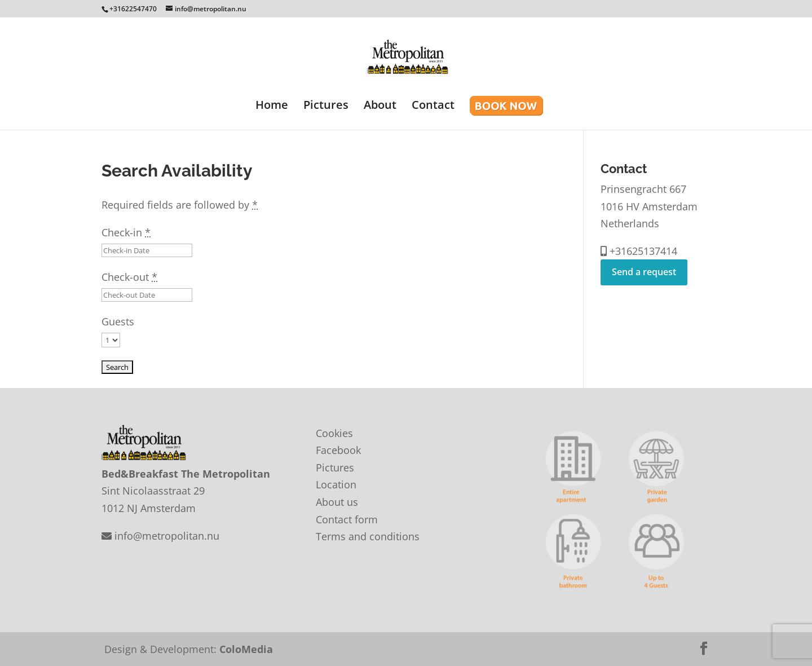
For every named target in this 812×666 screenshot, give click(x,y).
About (380, 107)
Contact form (347, 519)
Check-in (126, 232)
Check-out (129, 277)
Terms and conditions (368, 536)
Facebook (338, 450)
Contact (433, 107)
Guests (118, 321)
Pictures (326, 107)
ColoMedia (246, 649)
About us (337, 502)
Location (336, 484)
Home (272, 107)
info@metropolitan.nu (160, 536)
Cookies (334, 433)
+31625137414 (639, 251)
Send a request (644, 272)
